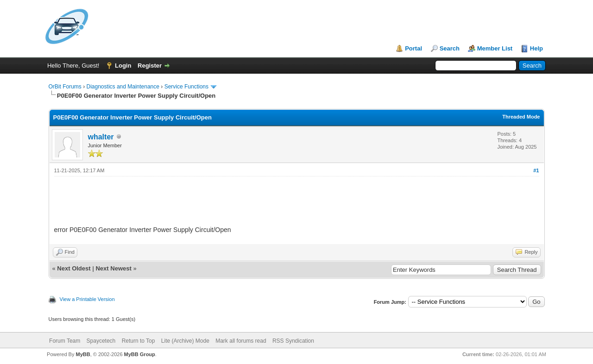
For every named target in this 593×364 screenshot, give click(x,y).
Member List (495, 48)
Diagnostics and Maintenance (123, 87)
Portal (413, 48)
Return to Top (139, 341)
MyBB (83, 354)
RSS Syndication (293, 341)
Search (450, 48)
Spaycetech (101, 341)
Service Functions (186, 87)
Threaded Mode (521, 117)
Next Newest (113, 268)
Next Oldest (74, 268)
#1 (536, 170)
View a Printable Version (87, 299)
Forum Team (65, 341)
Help (536, 48)
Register (150, 66)
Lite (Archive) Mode (185, 341)
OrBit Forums (65, 87)
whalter (101, 137)
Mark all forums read (241, 341)
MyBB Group (140, 354)
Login (123, 66)
